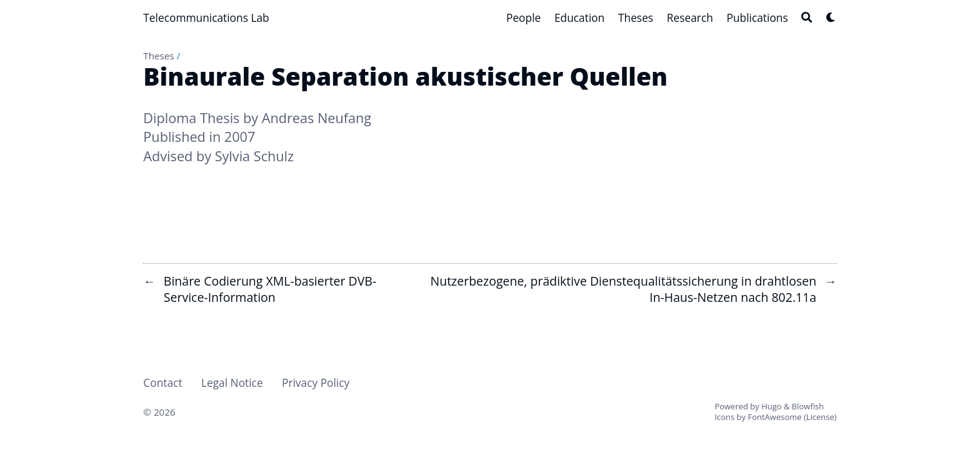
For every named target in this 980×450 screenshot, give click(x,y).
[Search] (807, 17)
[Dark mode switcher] (831, 17)
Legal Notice (232, 382)
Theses (158, 56)
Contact (162, 382)
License (820, 417)
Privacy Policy (316, 382)
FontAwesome (774, 417)
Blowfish (808, 406)
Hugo (771, 406)
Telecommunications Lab (206, 17)
